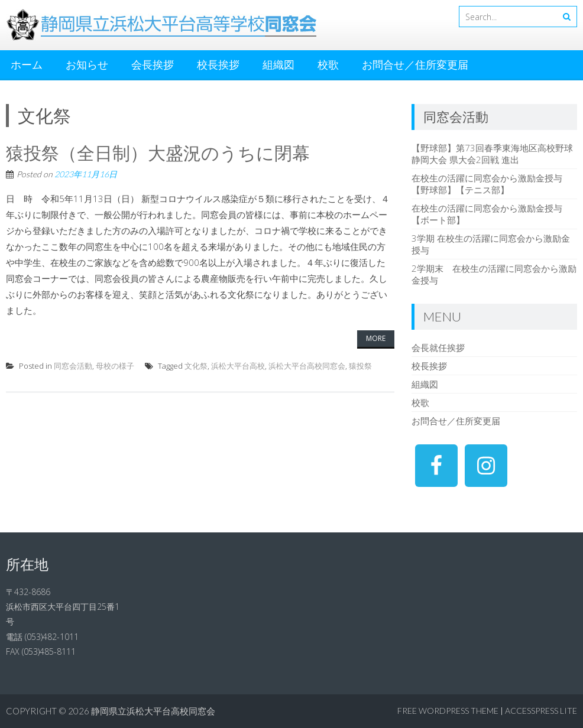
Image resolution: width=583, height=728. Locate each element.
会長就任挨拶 (438, 347)
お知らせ (87, 64)
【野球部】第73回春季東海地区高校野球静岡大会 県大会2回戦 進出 (492, 154)
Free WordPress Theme (448, 711)
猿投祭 (360, 366)
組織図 (278, 64)
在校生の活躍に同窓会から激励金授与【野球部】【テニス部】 (487, 184)
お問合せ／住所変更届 (415, 64)
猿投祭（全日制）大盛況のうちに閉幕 (158, 152)
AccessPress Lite (541, 711)
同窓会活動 (73, 366)
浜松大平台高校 (238, 366)
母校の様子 (115, 366)
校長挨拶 (218, 64)
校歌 (328, 64)
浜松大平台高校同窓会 (307, 366)
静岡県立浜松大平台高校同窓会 (153, 711)
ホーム (27, 64)
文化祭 (196, 366)
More (376, 338)
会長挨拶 (153, 64)
